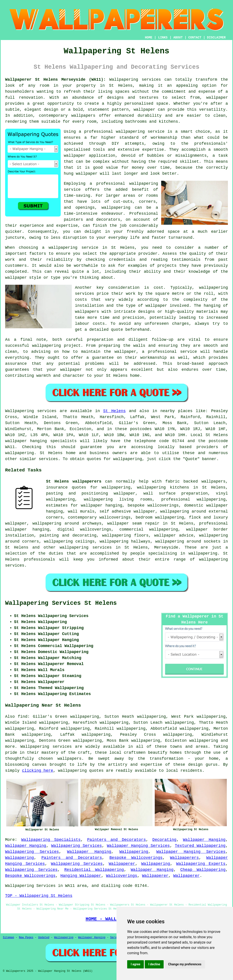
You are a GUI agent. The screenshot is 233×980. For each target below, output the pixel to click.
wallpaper (87, 174)
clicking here (38, 771)
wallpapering (116, 208)
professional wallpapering (193, 499)
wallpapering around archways (67, 523)
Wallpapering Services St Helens (61, 603)
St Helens (114, 411)
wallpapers (87, 312)
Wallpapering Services (76, 846)
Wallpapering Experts (201, 864)
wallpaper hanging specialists (41, 441)
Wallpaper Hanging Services (138, 846)
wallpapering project (56, 346)
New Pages (26, 938)
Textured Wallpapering (200, 846)
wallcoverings (96, 529)
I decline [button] (154, 964)
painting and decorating (68, 535)
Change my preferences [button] (185, 964)
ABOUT (178, 38)
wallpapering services (86, 547)
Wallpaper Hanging (204, 840)
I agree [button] (136, 964)
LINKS (163, 38)
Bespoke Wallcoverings (136, 858)
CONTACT (195, 38)
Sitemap (8, 938)
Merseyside (166, 547)
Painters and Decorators (116, 840)
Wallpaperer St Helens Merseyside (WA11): (55, 80)
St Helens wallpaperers (74, 481)
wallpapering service (73, 248)
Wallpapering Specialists (51, 840)
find (23, 717)
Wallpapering (134, 852)
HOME (149, 38)
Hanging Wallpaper (81, 876)
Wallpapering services (135, 80)
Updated (44, 938)
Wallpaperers (185, 858)
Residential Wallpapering (94, 870)
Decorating (164, 840)
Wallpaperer (122, 864)
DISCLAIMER (216, 38)
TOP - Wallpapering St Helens (39, 896)
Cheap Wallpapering (203, 870)
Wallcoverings (122, 876)
